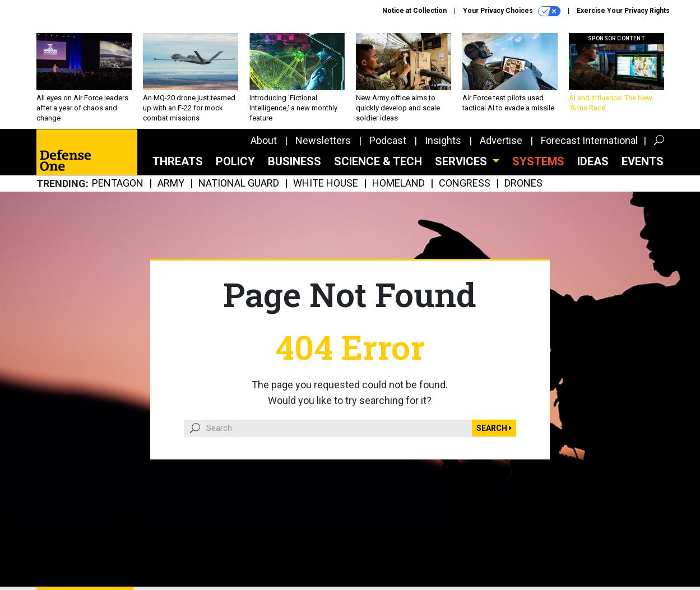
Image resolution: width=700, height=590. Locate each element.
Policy (235, 161)
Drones (523, 183)
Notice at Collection (414, 11)
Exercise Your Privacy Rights (623, 11)
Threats (178, 161)
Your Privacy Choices (512, 11)
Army (171, 183)
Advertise (501, 140)
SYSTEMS (538, 161)
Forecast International (589, 140)
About (264, 140)
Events (643, 161)
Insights (443, 140)
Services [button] (462, 161)
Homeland (398, 183)
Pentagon (118, 183)
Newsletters (323, 140)
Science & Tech (378, 161)
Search (494, 428)
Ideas (593, 161)
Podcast (388, 140)
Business (295, 161)
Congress (465, 183)
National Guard (239, 183)
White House (326, 183)
